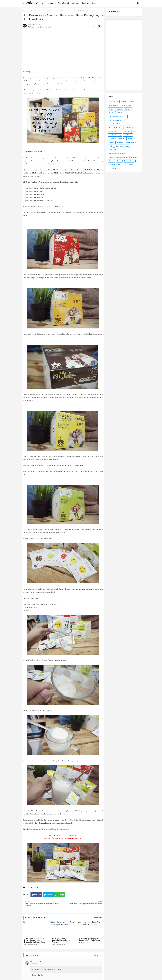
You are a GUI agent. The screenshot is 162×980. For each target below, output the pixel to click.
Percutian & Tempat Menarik (118, 154)
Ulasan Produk (129, 165)
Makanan (51, 3)
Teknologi (112, 165)
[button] (138, 3)
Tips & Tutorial (63, 3)
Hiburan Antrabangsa (116, 128)
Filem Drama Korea (115, 120)
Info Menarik (75, 3)
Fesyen (120, 113)
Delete (40, 975)
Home (43, 3)
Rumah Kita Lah (129, 161)
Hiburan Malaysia (114, 131)
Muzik (111, 146)
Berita (132, 102)
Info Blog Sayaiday (115, 135)
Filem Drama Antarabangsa (118, 116)
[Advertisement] (63, 45)
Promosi (111, 161)
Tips (119, 165)
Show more (98, 918)
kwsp (130, 139)
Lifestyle (112, 142)
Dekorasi (112, 113)
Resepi (119, 161)
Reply (34, 975)
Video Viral (112, 168)
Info (135, 131)
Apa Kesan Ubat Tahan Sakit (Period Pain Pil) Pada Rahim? (90, 939)
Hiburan (94, 3)
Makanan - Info (131, 142)
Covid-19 (128, 109)
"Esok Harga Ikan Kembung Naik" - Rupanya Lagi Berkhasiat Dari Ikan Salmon (35, 940)
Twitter (49, 895)
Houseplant (127, 131)
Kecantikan (112, 139)
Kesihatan (32, 11)
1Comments (98, 955)
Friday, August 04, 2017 (37, 964)
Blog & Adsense (126, 105)
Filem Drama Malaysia (116, 124)
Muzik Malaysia (114, 150)
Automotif (124, 102)
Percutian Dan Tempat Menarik (119, 157)
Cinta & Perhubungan (115, 109)
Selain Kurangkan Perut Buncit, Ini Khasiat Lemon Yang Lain (61, 940)
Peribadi (134, 157)
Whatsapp (61, 895)
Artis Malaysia (113, 102)
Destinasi (86, 3)
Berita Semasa (113, 105)
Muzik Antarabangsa (122, 146)
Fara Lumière (35, 961)
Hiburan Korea (130, 128)
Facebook (38, 895)
